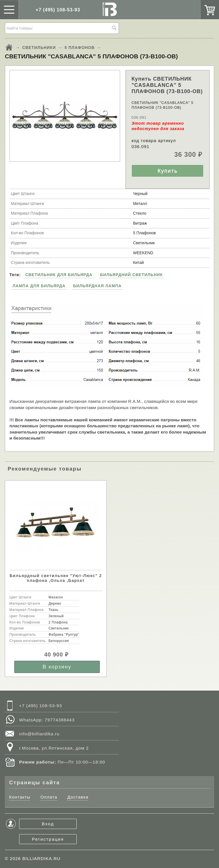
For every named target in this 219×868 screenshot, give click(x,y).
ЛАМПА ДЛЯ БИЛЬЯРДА (39, 286)
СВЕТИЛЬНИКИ (39, 48)
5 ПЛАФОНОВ (80, 48)
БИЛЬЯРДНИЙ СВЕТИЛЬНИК (131, 275)
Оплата (49, 797)
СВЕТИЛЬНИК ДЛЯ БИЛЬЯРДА (59, 275)
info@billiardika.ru (39, 734)
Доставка (78, 797)
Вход (48, 824)
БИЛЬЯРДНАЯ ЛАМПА (97, 286)
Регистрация (48, 839)
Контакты (20, 797)
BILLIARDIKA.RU (41, 858)
